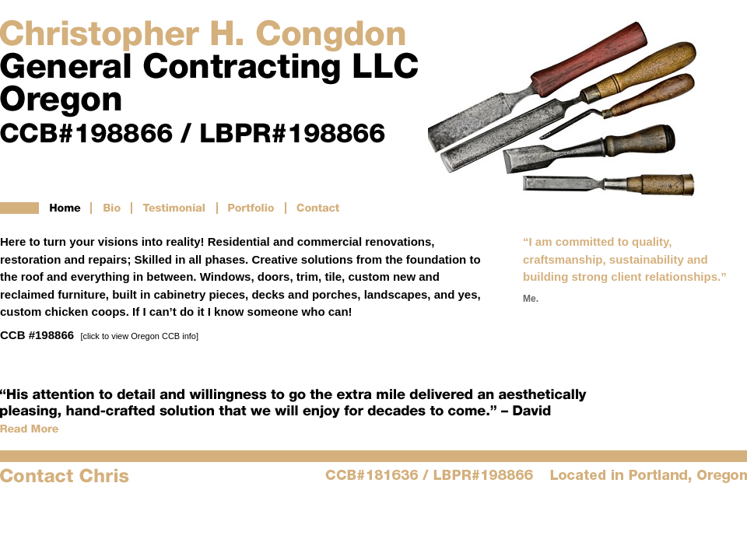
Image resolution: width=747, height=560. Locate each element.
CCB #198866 (99, 335)
